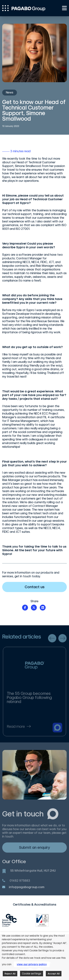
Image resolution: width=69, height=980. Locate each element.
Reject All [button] (10, 974)
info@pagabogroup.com (27, 889)
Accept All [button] (54, 974)
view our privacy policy (32, 964)
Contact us (44, 587)
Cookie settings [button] (32, 974)
